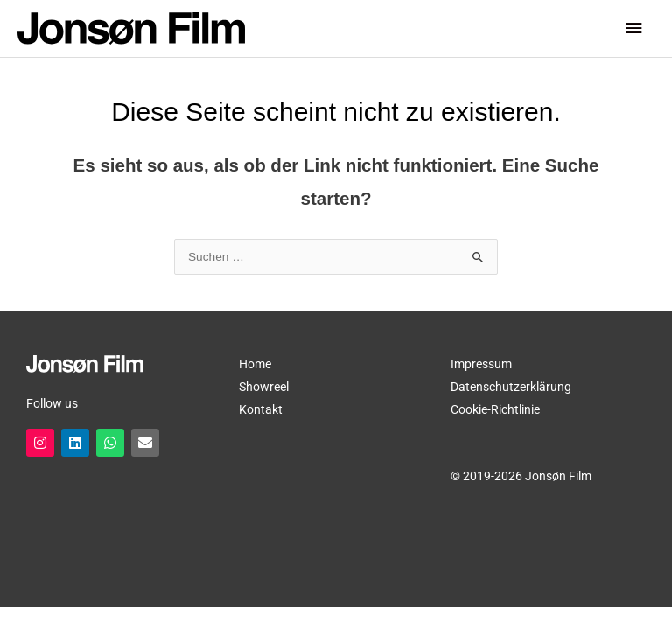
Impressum (481, 364)
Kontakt (261, 409)
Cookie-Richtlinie (495, 409)
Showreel (264, 387)
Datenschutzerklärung (511, 387)
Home (255, 364)
